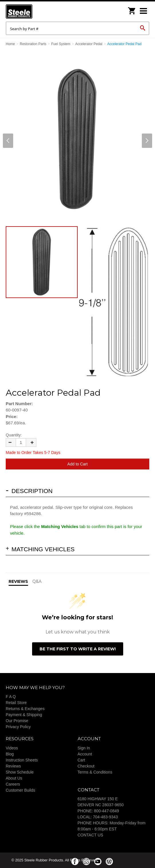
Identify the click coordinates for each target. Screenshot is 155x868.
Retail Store (16, 703)
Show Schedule (20, 772)
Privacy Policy (18, 727)
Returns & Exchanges (25, 709)
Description (32, 491)
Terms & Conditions (95, 772)
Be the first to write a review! (78, 649)
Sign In (84, 748)
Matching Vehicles (43, 549)
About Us (14, 778)
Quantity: (14, 435)
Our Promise (17, 721)
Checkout (86, 766)
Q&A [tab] (37, 581)
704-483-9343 (105, 817)
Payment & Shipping (24, 715)
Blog (10, 754)
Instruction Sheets (22, 760)
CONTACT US (91, 835)
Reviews (13, 766)
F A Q (11, 697)
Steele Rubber (34, 11)
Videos (12, 748)
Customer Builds (20, 790)
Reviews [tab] (18, 581)
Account (85, 754)
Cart (81, 760)
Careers (13, 784)
